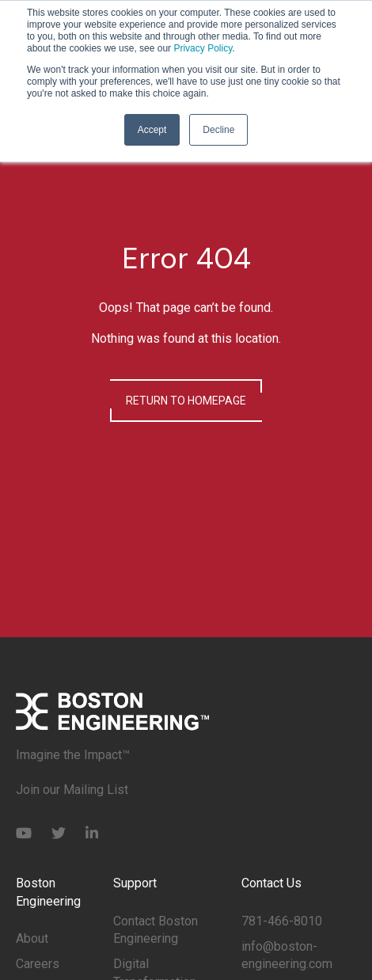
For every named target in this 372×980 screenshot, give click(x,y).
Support (135, 883)
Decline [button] (218, 130)
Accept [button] (152, 130)
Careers (38, 964)
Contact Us (271, 883)
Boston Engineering (48, 892)
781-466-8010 (282, 921)
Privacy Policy (203, 48)
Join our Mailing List (72, 790)
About (32, 938)
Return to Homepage (186, 401)
